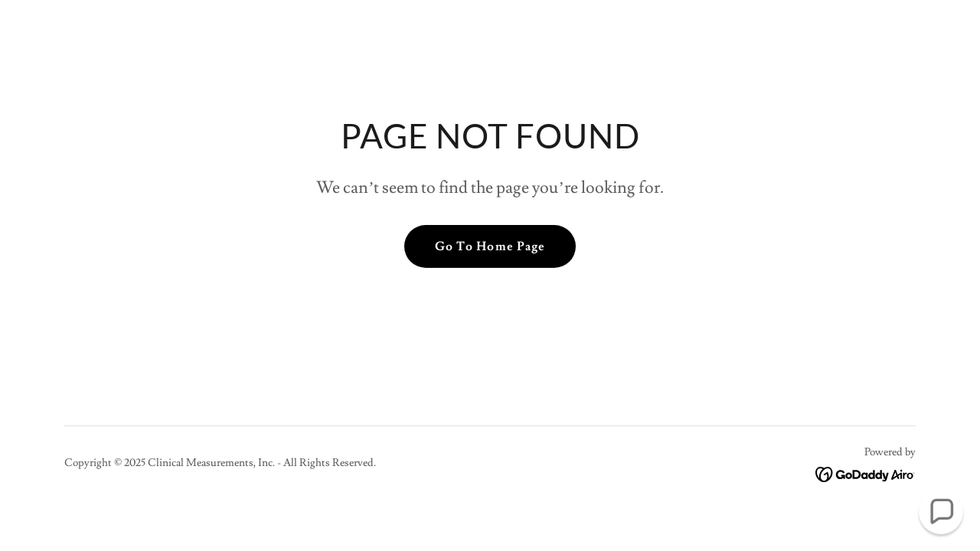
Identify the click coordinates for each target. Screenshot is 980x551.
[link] (866, 471)
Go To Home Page (490, 246)
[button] (941, 512)
